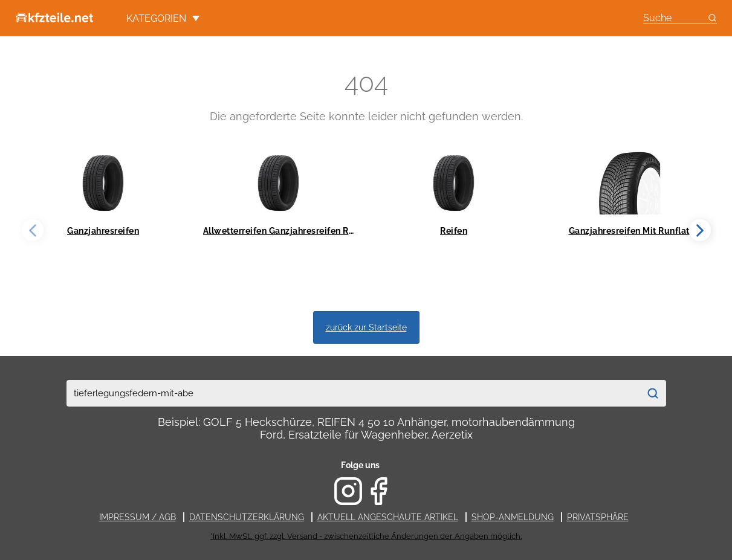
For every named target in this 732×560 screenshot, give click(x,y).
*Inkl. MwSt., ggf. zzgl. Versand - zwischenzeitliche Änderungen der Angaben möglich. (366, 536)
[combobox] (353, 393)
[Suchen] (653, 393)
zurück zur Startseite (366, 327)
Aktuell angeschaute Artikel (388, 517)
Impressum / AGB (138, 517)
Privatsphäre (598, 517)
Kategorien (163, 18)
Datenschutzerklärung (247, 517)
